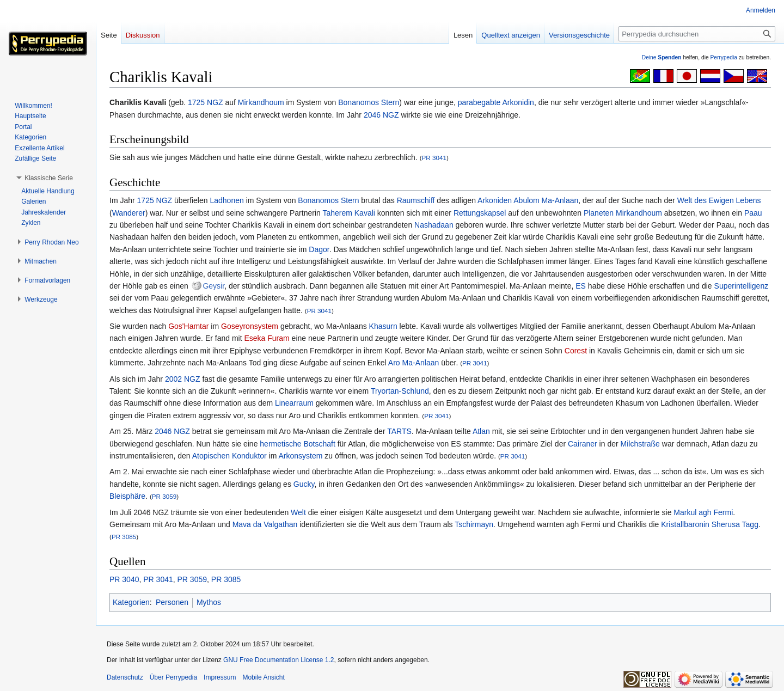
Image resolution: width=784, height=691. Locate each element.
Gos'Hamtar (188, 326)
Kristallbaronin (685, 524)
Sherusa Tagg (735, 524)
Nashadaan (434, 225)
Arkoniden (495, 200)
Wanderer (129, 213)
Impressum (220, 677)
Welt (298, 512)
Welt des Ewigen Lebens (719, 200)
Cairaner (583, 444)
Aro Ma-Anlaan (414, 363)
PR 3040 (124, 579)
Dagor (319, 249)
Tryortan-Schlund (400, 391)
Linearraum (294, 403)
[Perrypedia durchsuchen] (697, 34)
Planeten (599, 213)
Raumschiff (416, 200)
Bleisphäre (127, 496)
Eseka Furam (267, 338)
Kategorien (131, 602)
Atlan (481, 431)
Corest (576, 351)
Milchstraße (640, 444)
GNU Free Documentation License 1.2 (278, 660)
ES (581, 286)
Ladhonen (226, 200)
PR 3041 (434, 158)
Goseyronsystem (250, 326)
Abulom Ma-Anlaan (546, 200)
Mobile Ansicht (263, 677)
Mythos (209, 602)
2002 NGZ (183, 379)
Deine (662, 57)
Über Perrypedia (173, 677)
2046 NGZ (381, 115)
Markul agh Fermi (703, 512)
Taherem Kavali (349, 213)
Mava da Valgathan (265, 524)
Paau (753, 213)
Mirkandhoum (261, 102)
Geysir (213, 286)
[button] (49, 178)
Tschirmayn (474, 524)
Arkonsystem (301, 456)
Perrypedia (724, 57)
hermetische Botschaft (298, 444)
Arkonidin (518, 102)
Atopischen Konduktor (229, 456)
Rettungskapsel (480, 213)
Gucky (304, 484)
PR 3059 (164, 496)
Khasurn (383, 326)
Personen (172, 602)
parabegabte (479, 102)
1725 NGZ (206, 102)
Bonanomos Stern (369, 102)
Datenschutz (125, 677)
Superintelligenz (742, 286)
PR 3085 (124, 537)
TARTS (399, 431)
